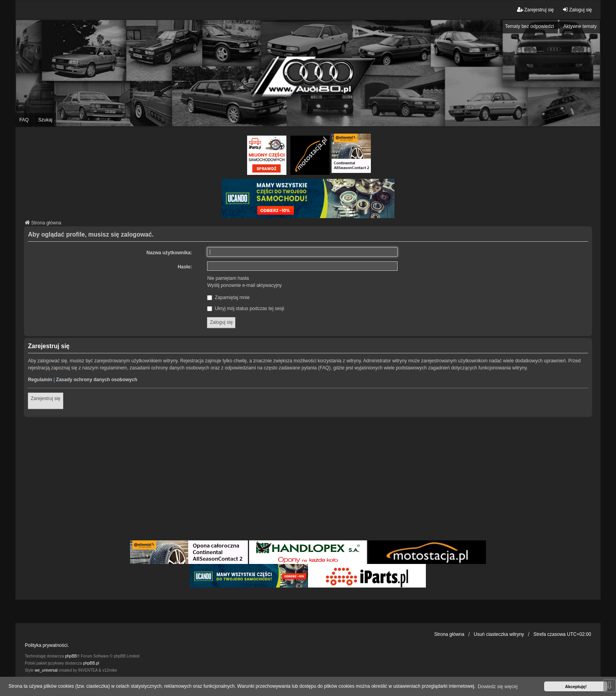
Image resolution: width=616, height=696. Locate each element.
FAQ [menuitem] (24, 120)
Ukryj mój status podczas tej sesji (246, 309)
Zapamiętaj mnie (228, 297)
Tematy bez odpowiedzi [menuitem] (529, 26)
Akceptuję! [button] (576, 687)
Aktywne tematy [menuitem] (580, 26)
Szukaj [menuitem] (45, 120)
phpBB (71, 656)
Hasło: (185, 267)
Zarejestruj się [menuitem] (535, 10)
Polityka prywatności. (47, 645)
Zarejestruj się (45, 399)
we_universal (46, 670)
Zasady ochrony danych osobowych (97, 380)
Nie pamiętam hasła (228, 278)
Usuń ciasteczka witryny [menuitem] (499, 634)
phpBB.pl (91, 663)
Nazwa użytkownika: (169, 253)
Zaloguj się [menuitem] (577, 10)
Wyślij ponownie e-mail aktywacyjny (244, 285)
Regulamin (40, 380)
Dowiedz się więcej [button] (498, 687)
